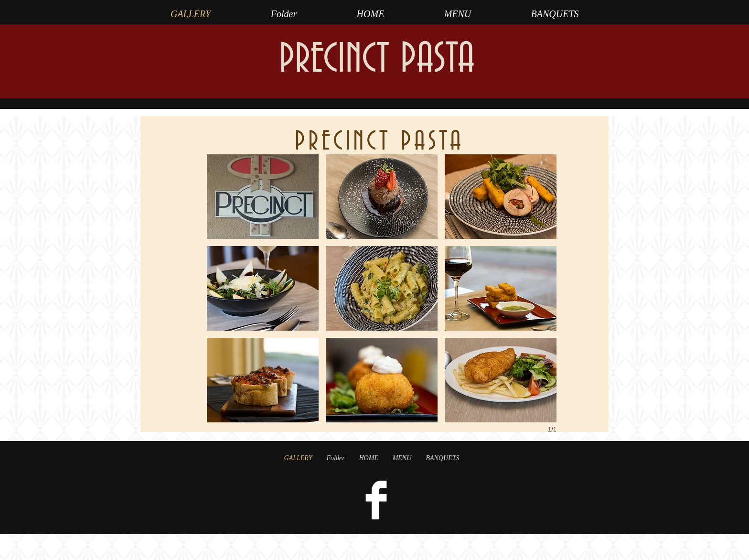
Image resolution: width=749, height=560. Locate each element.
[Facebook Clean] (376, 500)
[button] (263, 197)
